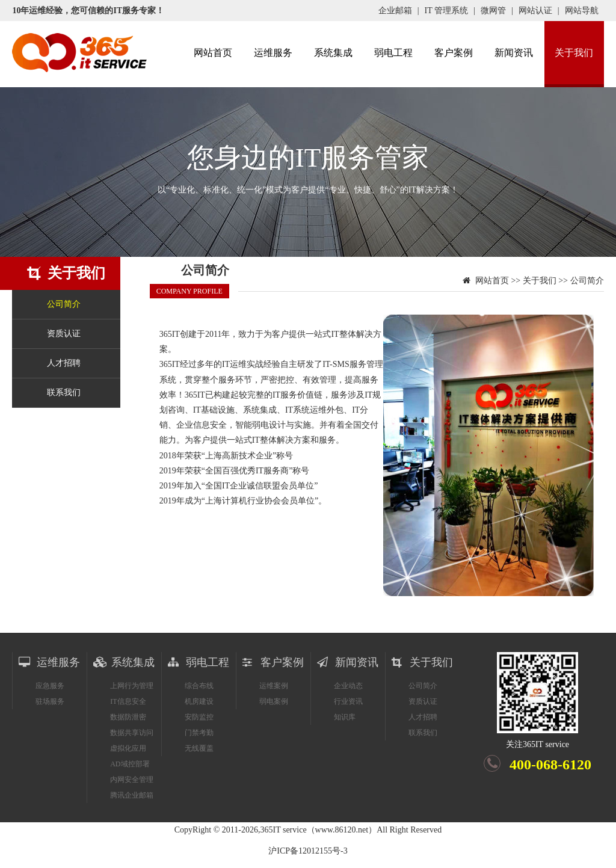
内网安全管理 (132, 780)
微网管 (493, 11)
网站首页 (213, 53)
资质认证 (64, 334)
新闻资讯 (514, 53)
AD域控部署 (130, 764)
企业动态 (348, 686)
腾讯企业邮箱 (132, 795)
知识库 (345, 717)
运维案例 (274, 686)
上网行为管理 (132, 686)
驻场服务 (50, 701)
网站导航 (582, 11)
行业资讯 (348, 701)
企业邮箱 (395, 11)
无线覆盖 (199, 748)
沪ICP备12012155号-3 (308, 851)
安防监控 (199, 717)
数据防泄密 (128, 717)
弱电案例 (274, 701)
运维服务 (273, 53)
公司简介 (64, 304)
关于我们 (574, 53)
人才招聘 (64, 363)
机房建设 (199, 701)
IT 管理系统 (446, 11)
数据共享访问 (132, 733)
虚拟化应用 (128, 748)
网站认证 (535, 11)
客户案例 (454, 53)
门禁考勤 (199, 733)
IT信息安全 (128, 701)
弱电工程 (393, 53)
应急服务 (50, 686)
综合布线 (199, 686)
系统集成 (333, 53)
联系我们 (64, 392)
